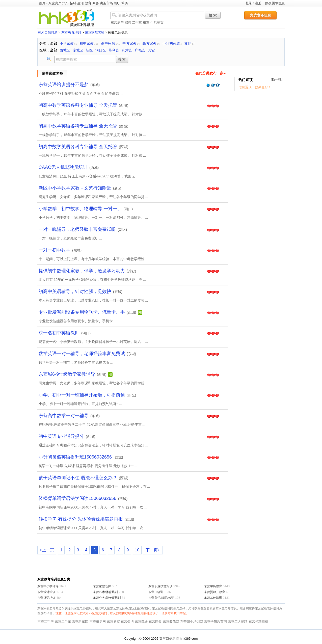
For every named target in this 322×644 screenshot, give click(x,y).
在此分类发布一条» (210, 73)
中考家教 (129, 43)
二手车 (137, 23)
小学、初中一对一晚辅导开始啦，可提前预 (82, 395)
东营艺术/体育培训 (105, 592)
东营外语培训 (46, 598)
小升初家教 (171, 43)
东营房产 (55, 3)
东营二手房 (46, 622)
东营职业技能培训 (160, 586)
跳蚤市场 (106, 3)
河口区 (101, 50)
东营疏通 (141, 622)
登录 (249, 3)
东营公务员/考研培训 (107, 598)
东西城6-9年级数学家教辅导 (67, 374)
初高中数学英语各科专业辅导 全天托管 (78, 105)
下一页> (153, 550)
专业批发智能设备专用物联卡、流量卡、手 (82, 312)
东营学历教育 (213, 586)
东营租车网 (80, 622)
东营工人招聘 (238, 622)
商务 (96, 3)
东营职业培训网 (192, 622)
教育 (88, 3)
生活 (80, 3)
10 (137, 550)
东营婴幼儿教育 (214, 592)
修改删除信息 (275, 3)
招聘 (73, 3)
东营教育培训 (71, 32)
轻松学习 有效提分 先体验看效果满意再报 (81, 519)
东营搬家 (113, 622)
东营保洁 (127, 622)
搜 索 (213, 15)
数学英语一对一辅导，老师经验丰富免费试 (82, 354)
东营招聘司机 (258, 622)
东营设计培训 (46, 592)
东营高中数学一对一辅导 (64, 416)
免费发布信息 (260, 15)
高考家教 (149, 43)
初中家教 (87, 43)
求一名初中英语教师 (59, 333)
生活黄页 (157, 23)
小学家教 (67, 43)
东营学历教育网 (215, 622)
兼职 (117, 3)
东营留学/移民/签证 (161, 598)
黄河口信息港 (48, 32)
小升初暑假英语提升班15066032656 (75, 457)
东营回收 (155, 622)
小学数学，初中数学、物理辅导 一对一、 (80, 209)
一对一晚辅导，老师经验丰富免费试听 (77, 229)
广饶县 (140, 50)
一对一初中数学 (55, 250)
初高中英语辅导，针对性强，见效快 (75, 291)
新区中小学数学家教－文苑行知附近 (75, 188)
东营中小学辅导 (48, 586)
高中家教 (108, 43)
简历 (125, 3)
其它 (151, 50)
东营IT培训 (156, 592)
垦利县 (114, 50)
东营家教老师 (95, 32)
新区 (89, 50)
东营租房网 (98, 622)
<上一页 (47, 550)
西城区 (65, 50)
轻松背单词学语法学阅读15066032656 (77, 498)
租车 (146, 23)
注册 (258, 3)
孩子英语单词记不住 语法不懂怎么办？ (78, 478)
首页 (42, 3)
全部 (53, 43)
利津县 (127, 50)
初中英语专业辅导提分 (61, 436)
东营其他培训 (213, 598)
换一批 (277, 79)
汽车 (66, 3)
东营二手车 (63, 622)
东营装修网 (171, 622)
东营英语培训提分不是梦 (64, 85)
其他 (188, 43)
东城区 (78, 50)
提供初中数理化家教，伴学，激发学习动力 (82, 271)
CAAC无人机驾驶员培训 (63, 167)
